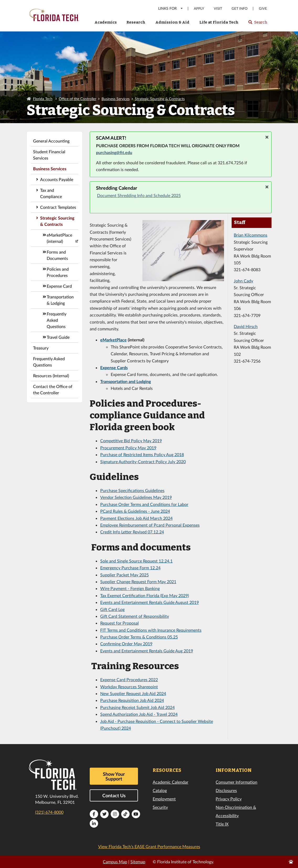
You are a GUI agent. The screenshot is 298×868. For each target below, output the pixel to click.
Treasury (41, 348)
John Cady (243, 281)
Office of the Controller (78, 99)
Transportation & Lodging (60, 300)
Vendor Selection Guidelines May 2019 (136, 497)
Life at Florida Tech (219, 22)
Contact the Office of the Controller (53, 389)
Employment (164, 799)
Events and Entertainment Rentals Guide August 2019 (150, 602)
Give (263, 9)
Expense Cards (114, 367)
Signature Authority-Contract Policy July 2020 (143, 462)
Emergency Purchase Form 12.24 (130, 568)
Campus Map (115, 862)
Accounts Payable (57, 179)
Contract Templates (58, 207)
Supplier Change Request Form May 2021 (138, 582)
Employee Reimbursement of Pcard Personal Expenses (150, 525)
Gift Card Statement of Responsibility (135, 616)
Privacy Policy (229, 799)
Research (136, 22)
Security (160, 807)
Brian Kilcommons (251, 235)
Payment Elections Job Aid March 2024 (136, 518)
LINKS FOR (171, 8)
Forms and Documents (57, 255)
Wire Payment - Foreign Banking (130, 588)
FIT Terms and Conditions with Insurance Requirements (151, 630)
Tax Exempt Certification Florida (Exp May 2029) (145, 595)
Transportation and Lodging (126, 381)
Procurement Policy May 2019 (128, 448)
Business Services (116, 99)
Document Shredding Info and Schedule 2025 (139, 195)
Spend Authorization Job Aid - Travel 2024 (139, 714)
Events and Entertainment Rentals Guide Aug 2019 (147, 651)
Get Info (240, 9)
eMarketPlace (113, 340)
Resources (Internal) (51, 376)
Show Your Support (114, 776)
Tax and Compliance (51, 193)
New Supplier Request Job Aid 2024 (133, 693)
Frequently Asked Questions (57, 320)
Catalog (160, 790)
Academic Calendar (171, 782)
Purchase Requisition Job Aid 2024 (132, 700)
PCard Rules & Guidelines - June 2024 (135, 511)
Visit (218, 9)
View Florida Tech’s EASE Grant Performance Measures (149, 846)
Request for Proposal (119, 623)
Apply (199, 9)
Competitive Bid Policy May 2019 (131, 441)
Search (257, 24)
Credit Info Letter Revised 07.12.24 (132, 532)
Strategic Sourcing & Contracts (160, 99)
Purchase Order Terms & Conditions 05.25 (139, 637)
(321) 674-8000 (49, 812)
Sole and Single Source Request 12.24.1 (136, 561)
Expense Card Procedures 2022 (129, 679)
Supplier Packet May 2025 (124, 575)
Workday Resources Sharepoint (129, 687)
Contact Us (114, 795)
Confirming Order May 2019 (126, 644)
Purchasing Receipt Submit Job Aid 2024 (137, 707)
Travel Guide (58, 337)
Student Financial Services (49, 155)
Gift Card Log (112, 609)
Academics (106, 22)
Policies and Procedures (58, 272)
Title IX (222, 824)
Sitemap (138, 862)
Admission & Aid (172, 22)
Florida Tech (43, 99)
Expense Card (59, 286)
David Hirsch (246, 326)
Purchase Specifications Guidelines (132, 490)
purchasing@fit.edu (114, 152)
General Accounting (51, 141)
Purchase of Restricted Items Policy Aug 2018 (142, 454)
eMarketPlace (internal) (59, 238)
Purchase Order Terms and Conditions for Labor (144, 504)
